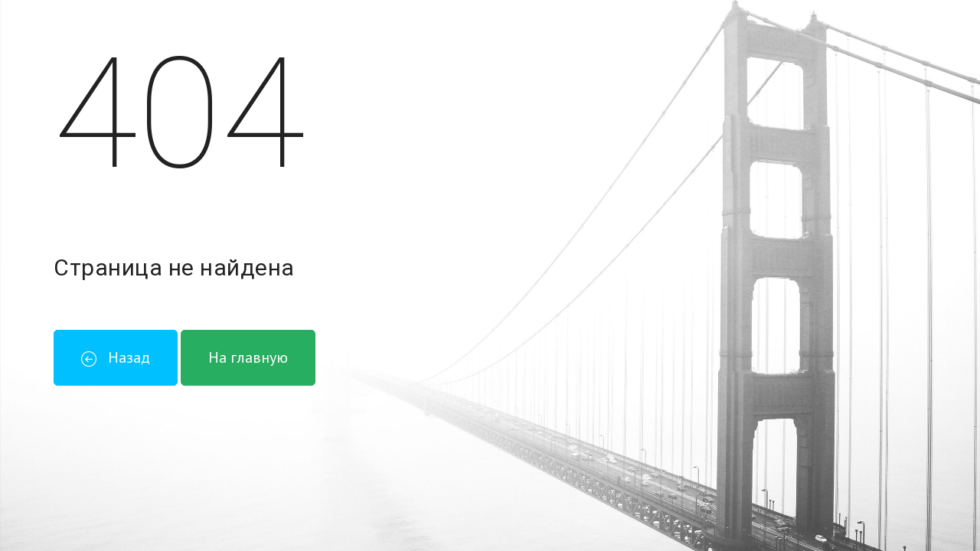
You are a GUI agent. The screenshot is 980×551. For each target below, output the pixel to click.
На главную (248, 357)
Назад (116, 357)
